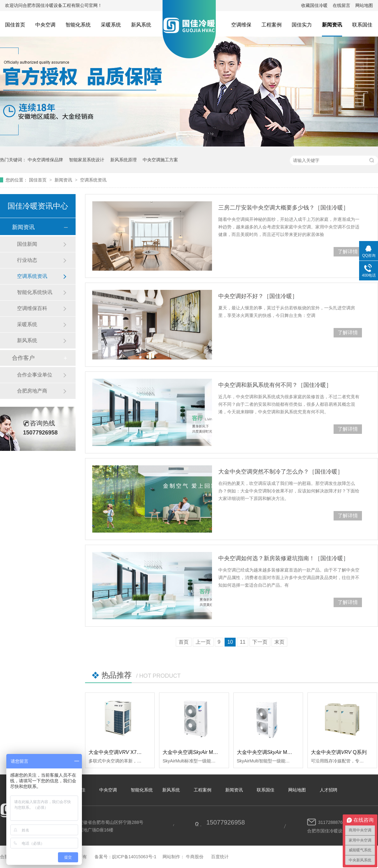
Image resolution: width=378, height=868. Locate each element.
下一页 (260, 642)
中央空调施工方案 (160, 160)
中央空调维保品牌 (45, 160)
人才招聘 (329, 790)
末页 (279, 642)
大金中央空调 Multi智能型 (273, 752)
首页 (184, 642)
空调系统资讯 (93, 180)
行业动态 (27, 260)
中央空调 (45, 25)
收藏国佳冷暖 (314, 5)
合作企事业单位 (35, 375)
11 (243, 642)
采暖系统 (111, 25)
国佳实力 (302, 25)
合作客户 (23, 358)
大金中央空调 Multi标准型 (198, 752)
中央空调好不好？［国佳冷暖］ (258, 296)
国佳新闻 (27, 244)
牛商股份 (195, 857)
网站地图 (364, 5)
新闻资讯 (332, 25)
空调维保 (241, 25)
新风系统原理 (123, 160)
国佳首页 (15, 25)
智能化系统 (78, 25)
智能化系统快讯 (35, 292)
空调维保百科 (32, 308)
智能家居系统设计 (87, 160)
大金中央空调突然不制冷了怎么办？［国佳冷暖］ (281, 472)
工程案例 (272, 25)
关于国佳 (77, 790)
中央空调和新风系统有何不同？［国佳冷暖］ (275, 385)
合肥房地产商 (32, 391)
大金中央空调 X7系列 (118, 752)
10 (230, 642)
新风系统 (141, 25)
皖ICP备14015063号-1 (134, 857)
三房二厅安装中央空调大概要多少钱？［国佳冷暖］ (283, 208)
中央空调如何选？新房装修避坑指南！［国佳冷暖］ (283, 558)
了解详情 (348, 252)
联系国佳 (362, 25)
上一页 (203, 642)
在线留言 (341, 5)
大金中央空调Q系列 (339, 752)
